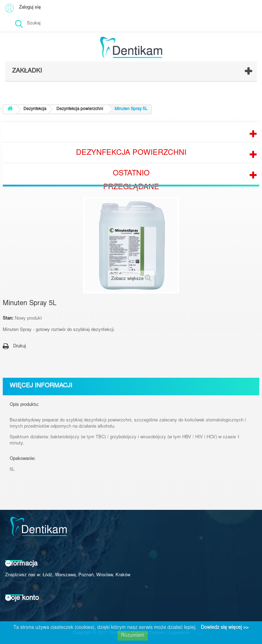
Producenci (131, 132)
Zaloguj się (30, 8)
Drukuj (19, 347)
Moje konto (22, 598)
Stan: (8, 319)
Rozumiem (133, 636)
